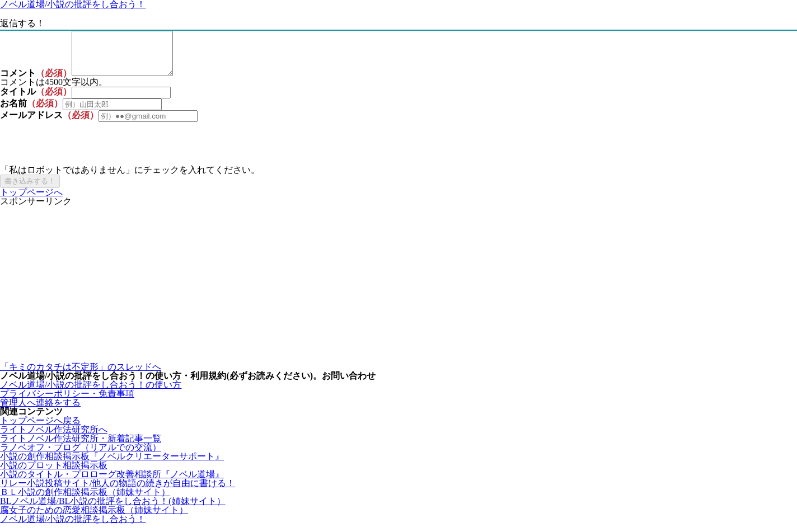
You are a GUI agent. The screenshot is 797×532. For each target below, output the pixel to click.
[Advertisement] (336, 293)
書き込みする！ (30, 189)
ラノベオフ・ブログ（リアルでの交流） (81, 456)
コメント (18, 81)
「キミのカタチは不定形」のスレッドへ (81, 375)
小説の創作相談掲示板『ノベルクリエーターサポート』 (112, 465)
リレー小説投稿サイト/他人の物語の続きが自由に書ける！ (118, 491)
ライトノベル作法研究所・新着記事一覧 (81, 447)
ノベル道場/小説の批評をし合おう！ (73, 527)
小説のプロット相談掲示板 (54, 474)
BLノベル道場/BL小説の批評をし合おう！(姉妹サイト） (113, 509)
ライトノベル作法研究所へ (54, 438)
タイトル (18, 100)
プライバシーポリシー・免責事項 (67, 402)
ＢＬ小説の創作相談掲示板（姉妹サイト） (85, 500)
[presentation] (85, 152)
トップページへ (31, 201)
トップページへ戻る (40, 429)
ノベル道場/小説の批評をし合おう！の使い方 (91, 393)
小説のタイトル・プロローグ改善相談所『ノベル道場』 (112, 482)
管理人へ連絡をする (40, 411)
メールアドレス (31, 123)
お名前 (13, 112)
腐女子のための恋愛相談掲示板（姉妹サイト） (94, 518)
